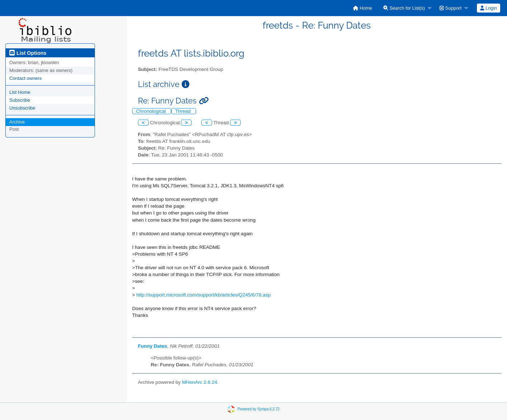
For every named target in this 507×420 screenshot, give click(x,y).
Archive (17, 122)
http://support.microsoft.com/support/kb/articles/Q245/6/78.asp (203, 295)
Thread (184, 111)
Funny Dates (153, 346)
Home (362, 8)
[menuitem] (362, 8)
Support (450, 8)
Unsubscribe (22, 108)
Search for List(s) (404, 8)
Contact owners (25, 78)
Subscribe (20, 100)
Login (488, 8)
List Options (28, 53)
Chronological (152, 111)
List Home (20, 92)
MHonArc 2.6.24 (200, 382)
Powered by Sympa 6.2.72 (259, 409)
